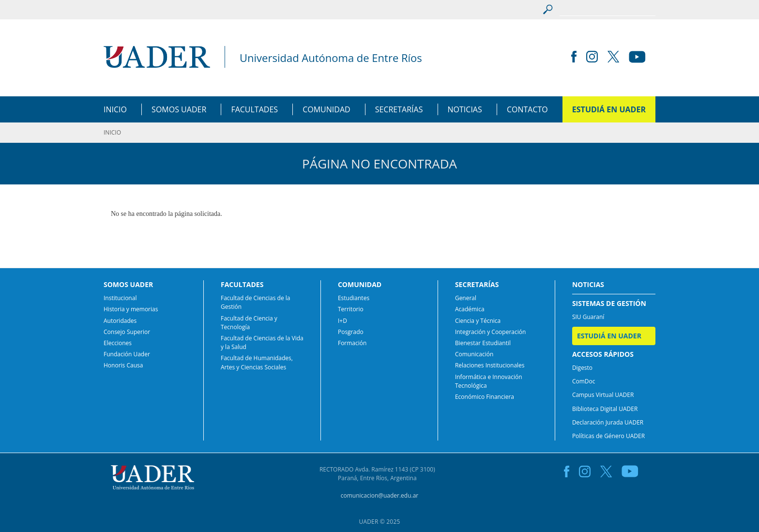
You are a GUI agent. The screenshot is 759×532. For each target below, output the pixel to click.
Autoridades (120, 321)
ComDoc (584, 381)
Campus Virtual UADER (603, 395)
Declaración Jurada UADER (608, 422)
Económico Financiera (485, 397)
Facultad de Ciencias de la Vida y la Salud (262, 342)
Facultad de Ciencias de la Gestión (255, 302)
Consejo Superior (127, 332)
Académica (470, 309)
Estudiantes (354, 298)
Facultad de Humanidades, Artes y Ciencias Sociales (257, 362)
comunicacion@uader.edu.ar (379, 495)
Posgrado (351, 332)
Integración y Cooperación (490, 332)
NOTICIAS (465, 109)
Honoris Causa (123, 365)
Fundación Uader (127, 354)
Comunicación (474, 354)
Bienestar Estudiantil (483, 343)
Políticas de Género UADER (608, 436)
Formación (352, 343)
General (466, 298)
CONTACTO (527, 109)
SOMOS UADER (179, 109)
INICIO (115, 109)
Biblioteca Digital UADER (605, 409)
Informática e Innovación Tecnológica (489, 381)
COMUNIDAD (326, 109)
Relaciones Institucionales (490, 365)
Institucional (120, 298)
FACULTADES (254, 109)
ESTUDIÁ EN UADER (609, 109)
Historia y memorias (131, 309)
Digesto (582, 368)
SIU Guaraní (588, 317)
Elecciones (118, 343)
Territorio (351, 309)
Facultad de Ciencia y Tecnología (249, 323)
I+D (342, 321)
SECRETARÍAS (399, 109)
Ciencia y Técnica (478, 321)
